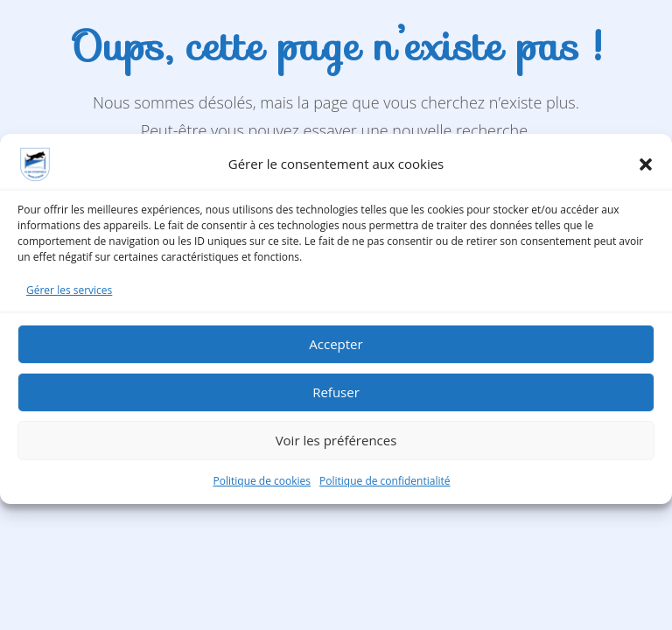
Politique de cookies (262, 487)
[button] (646, 171)
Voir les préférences (336, 447)
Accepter (336, 351)
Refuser (336, 399)
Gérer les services (69, 296)
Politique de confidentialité (385, 487)
